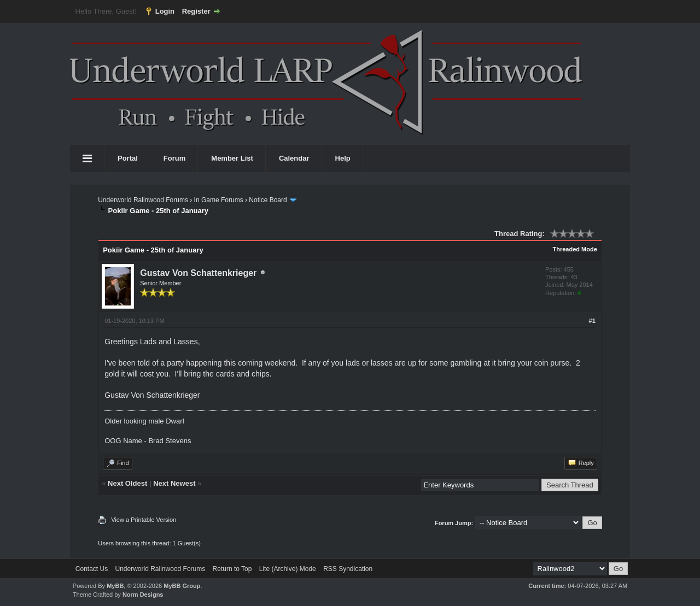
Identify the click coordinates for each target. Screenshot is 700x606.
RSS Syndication (348, 569)
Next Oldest (127, 483)
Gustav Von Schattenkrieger (198, 273)
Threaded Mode (575, 249)
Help (343, 158)
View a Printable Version (144, 520)
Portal (128, 158)
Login (165, 11)
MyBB (115, 586)
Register (196, 11)
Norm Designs (143, 595)
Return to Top (232, 569)
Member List (232, 158)
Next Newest (174, 483)
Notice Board (268, 200)
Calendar (294, 158)
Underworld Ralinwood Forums (143, 200)
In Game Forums (219, 200)
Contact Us (92, 569)
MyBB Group (182, 586)
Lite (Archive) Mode (288, 569)
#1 (592, 321)
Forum (174, 158)
